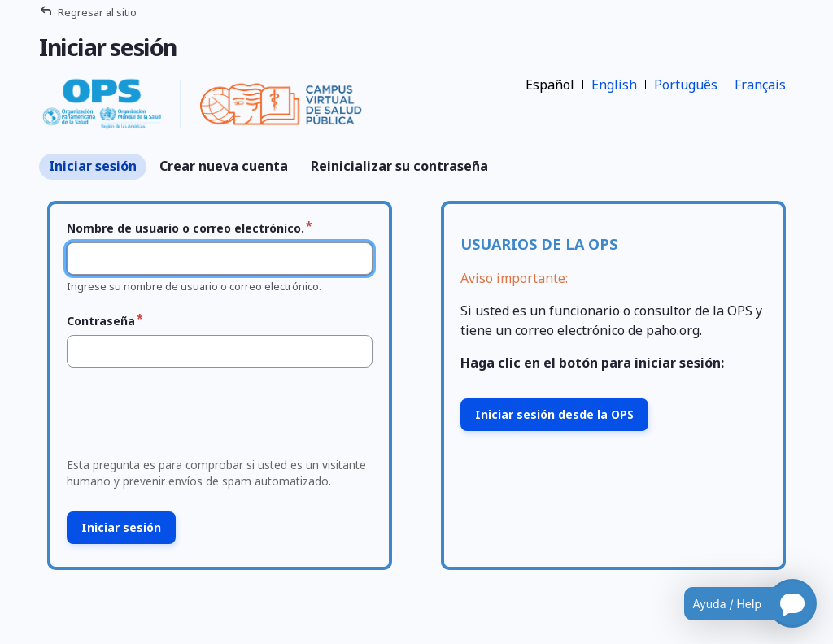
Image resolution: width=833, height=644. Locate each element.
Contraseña (101, 321)
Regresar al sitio (97, 12)
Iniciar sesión (93, 166)
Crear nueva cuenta (224, 166)
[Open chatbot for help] (738, 603)
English (614, 85)
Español (550, 85)
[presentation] (184, 417)
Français (760, 85)
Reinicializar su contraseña (399, 166)
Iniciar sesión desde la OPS (554, 414)
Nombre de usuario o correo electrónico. (185, 228)
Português (686, 85)
